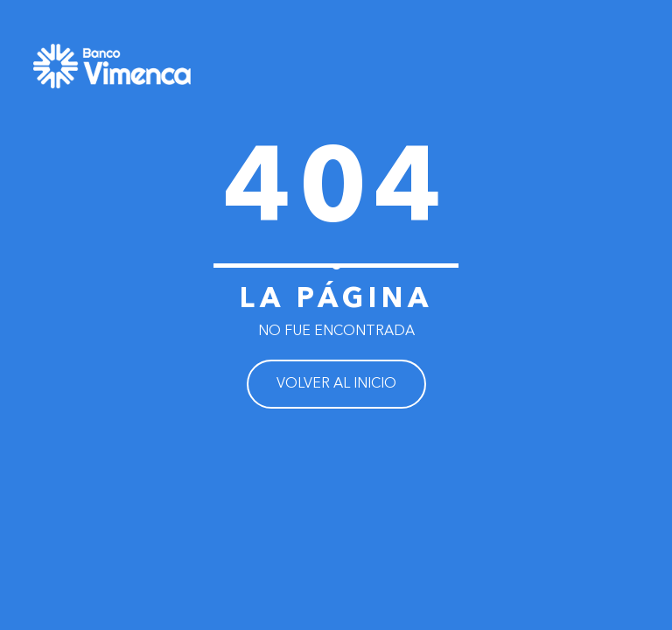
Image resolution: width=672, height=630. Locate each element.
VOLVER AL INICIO (336, 384)
